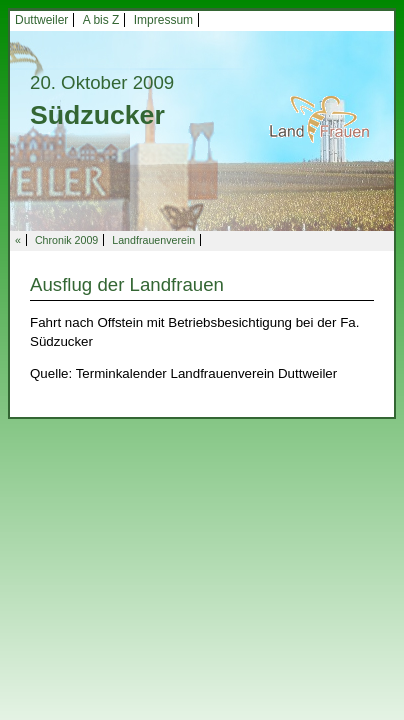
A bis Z (101, 20)
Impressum (163, 20)
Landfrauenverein (153, 240)
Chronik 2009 (66, 240)
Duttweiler (41, 20)
